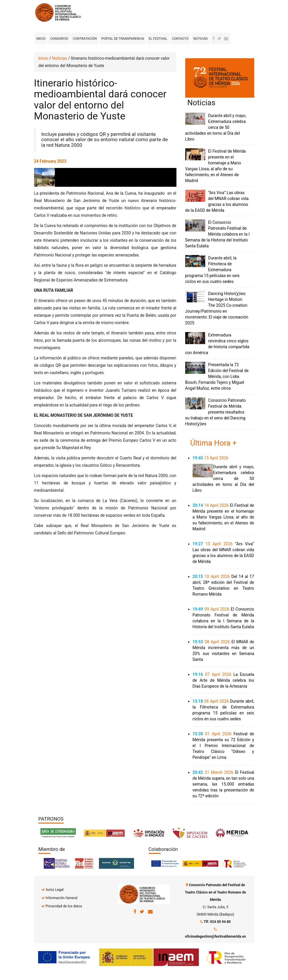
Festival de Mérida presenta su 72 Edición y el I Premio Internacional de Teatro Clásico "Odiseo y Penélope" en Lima (223, 746)
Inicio (41, 39)
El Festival (158, 39)
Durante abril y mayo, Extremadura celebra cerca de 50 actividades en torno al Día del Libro (216, 127)
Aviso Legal (54, 890)
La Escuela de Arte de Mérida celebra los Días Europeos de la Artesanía (223, 680)
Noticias (200, 39)
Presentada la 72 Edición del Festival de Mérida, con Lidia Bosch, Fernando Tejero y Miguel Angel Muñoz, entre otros (217, 376)
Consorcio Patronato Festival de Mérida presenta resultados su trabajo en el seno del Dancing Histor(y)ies (216, 412)
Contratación (85, 39)
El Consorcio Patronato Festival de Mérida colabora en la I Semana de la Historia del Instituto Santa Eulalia (218, 234)
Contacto (180, 39)
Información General (61, 898)
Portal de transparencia (123, 39)
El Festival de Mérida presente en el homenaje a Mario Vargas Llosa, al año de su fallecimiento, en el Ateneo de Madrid (223, 517)
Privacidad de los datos (64, 906)
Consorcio (59, 39)
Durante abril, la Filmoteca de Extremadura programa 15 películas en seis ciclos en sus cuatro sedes (213, 270)
